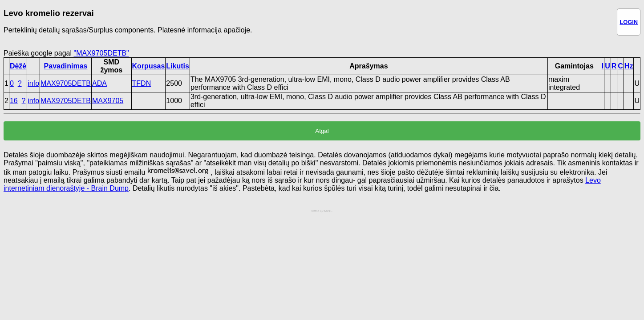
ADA (99, 83)
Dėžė (18, 66)
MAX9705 (108, 101)
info (33, 83)
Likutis (178, 66)
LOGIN (629, 22)
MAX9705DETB (66, 83)
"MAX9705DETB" (101, 53)
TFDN (142, 83)
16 (14, 101)
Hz (629, 66)
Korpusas (149, 66)
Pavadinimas (66, 66)
